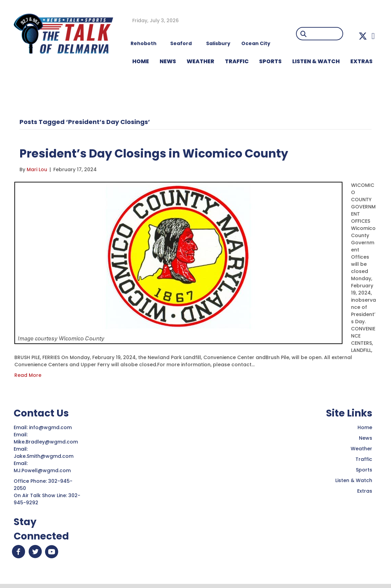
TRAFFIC (237, 61)
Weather (361, 449)
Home (365, 427)
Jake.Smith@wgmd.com (44, 456)
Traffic (364, 459)
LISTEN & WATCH (316, 61)
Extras (365, 491)
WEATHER (200, 61)
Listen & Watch (354, 480)
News (366, 438)
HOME (141, 61)
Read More (28, 375)
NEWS (168, 61)
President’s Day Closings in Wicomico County (171, 153)
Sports (270, 61)
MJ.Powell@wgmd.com (44, 470)
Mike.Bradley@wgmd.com (46, 442)
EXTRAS (361, 61)
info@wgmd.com (51, 427)
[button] (363, 36)
